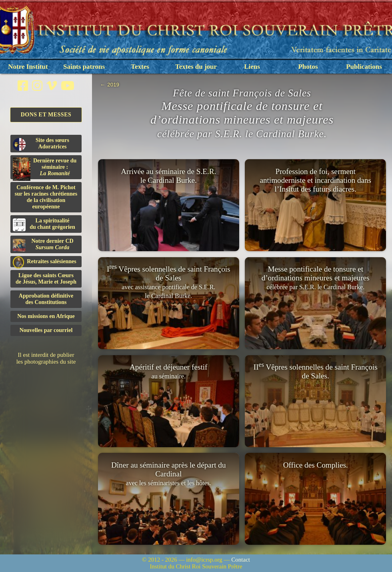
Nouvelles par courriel (46, 330)
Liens (252, 67)
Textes (140, 67)
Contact (241, 560)
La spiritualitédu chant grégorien (44, 224)
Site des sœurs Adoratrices (41, 144)
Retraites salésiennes (45, 262)
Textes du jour (196, 67)
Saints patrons (84, 67)
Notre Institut (28, 67)
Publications (364, 67)
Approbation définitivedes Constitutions (46, 299)
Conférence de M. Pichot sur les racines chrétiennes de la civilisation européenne (46, 197)
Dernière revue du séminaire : (45, 168)
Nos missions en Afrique (46, 316)
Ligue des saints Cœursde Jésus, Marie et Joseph (46, 279)
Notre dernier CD (43, 245)
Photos (308, 67)
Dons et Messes (46, 115)
